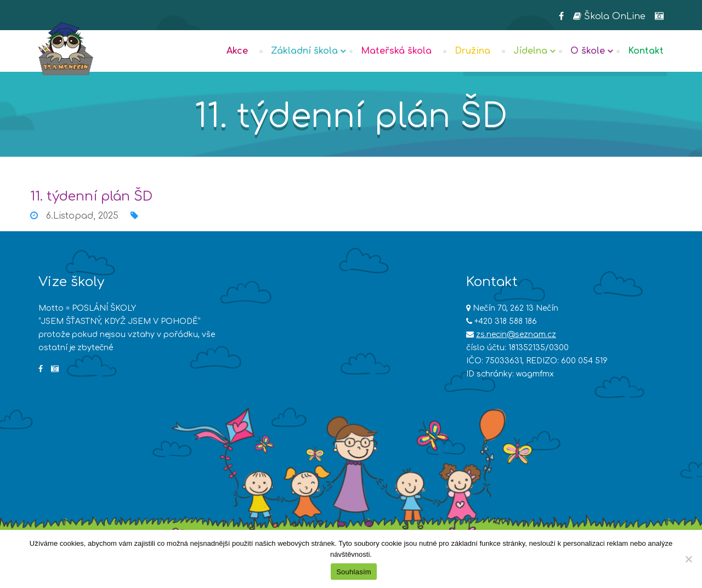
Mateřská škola (396, 51)
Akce (237, 51)
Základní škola (304, 51)
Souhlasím (354, 572)
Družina (472, 51)
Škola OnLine (609, 16)
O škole (588, 51)
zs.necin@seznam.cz (516, 335)
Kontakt (646, 51)
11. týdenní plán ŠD (91, 196)
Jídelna (530, 51)
